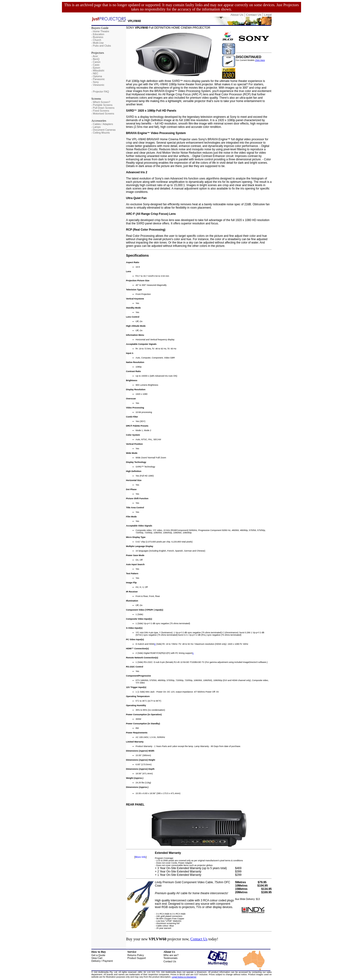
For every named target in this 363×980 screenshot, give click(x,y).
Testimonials (171, 958)
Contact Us (199, 939)
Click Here (260, 60)
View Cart (97, 958)
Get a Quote (98, 955)
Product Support (137, 958)
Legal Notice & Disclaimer (184, 977)
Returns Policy (136, 955)
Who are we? (171, 955)
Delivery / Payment (102, 961)
